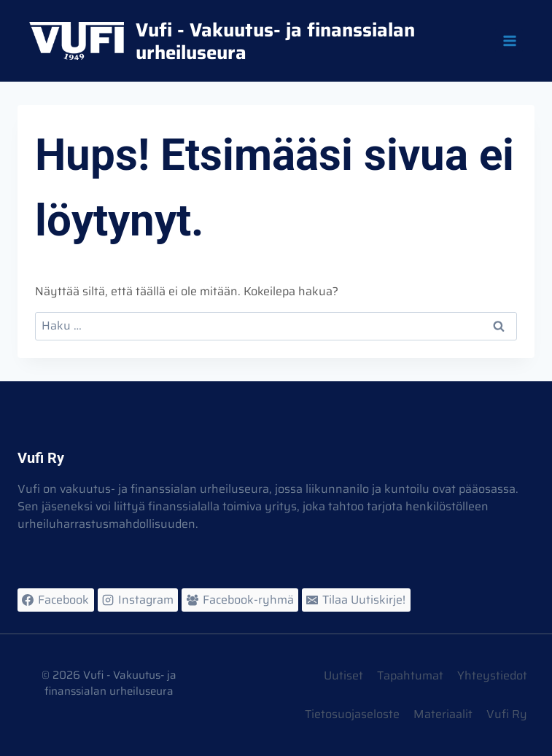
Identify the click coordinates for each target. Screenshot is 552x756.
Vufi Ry (507, 714)
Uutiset (343, 675)
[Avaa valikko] (509, 40)
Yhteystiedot (492, 675)
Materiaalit (443, 714)
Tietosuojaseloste (352, 714)
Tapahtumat (410, 675)
